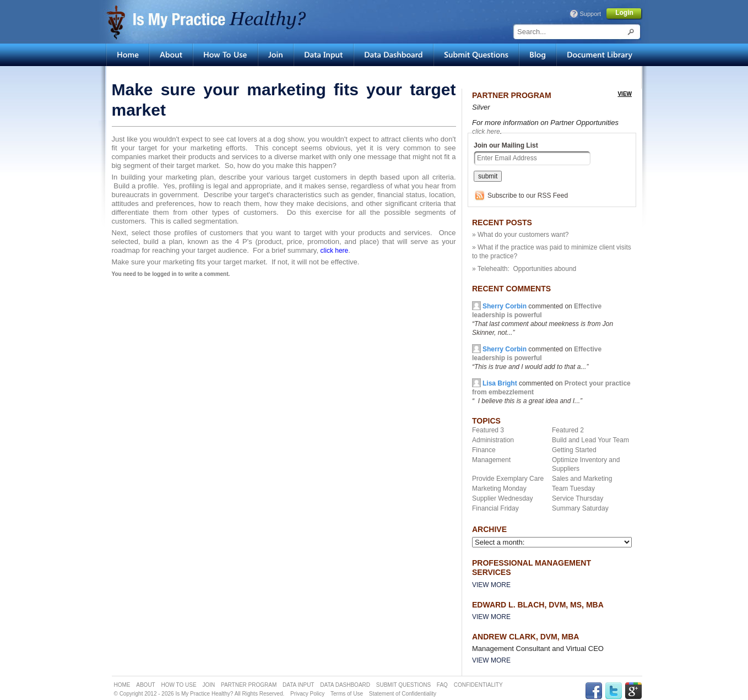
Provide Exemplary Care (508, 479)
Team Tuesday (573, 489)
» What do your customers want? (520, 235)
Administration (493, 440)
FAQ (442, 685)
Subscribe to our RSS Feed (528, 196)
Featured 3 (488, 430)
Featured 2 (568, 430)
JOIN (208, 685)
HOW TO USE (179, 685)
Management (491, 460)
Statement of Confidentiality (403, 694)
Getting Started (574, 450)
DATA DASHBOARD (345, 685)
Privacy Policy (307, 694)
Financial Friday (495, 508)
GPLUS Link (633, 691)
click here (486, 132)
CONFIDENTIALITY (478, 685)
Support (590, 14)
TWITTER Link (614, 691)
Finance (484, 450)
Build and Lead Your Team (590, 440)
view (625, 94)
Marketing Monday (499, 489)
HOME (122, 685)
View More (491, 585)
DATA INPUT (298, 685)
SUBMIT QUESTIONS (403, 685)
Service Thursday (578, 498)
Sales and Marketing (582, 479)
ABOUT (145, 685)
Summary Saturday (580, 508)
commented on (537, 358)
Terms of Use (347, 694)
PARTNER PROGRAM (249, 685)
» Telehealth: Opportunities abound (524, 269)
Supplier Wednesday (503, 498)
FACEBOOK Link (594, 691)
